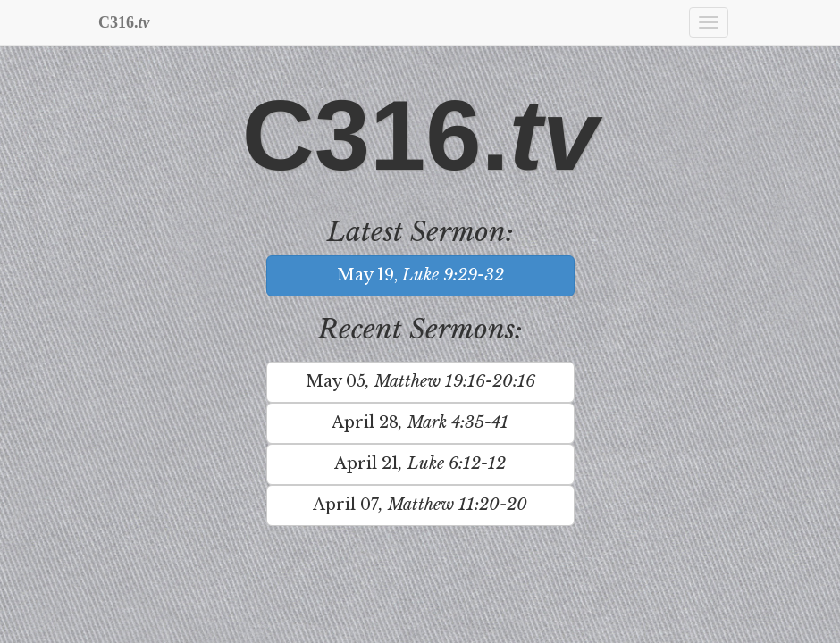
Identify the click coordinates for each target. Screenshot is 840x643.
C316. (124, 22)
